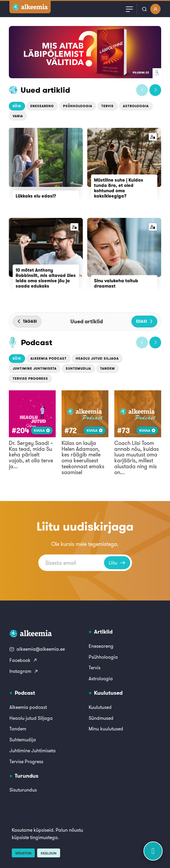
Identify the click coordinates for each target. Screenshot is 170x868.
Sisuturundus (23, 790)
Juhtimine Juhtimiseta (35, 368)
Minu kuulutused (106, 729)
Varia (18, 116)
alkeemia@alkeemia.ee (37, 649)
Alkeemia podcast (48, 358)
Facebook (23, 660)
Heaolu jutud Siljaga (97, 358)
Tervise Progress (30, 378)
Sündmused (101, 718)
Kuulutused (100, 707)
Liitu (117, 563)
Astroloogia (136, 106)
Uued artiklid (45, 90)
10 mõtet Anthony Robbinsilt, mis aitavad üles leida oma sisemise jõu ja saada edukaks (46, 278)
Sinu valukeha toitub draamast (116, 283)
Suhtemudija (78, 368)
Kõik (17, 106)
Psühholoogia (78, 106)
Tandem (108, 368)
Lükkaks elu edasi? (36, 196)
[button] (142, 90)
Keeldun (48, 853)
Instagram (24, 671)
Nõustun (23, 853)
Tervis (108, 106)
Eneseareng (42, 106)
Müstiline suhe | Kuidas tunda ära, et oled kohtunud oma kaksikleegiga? (119, 188)
